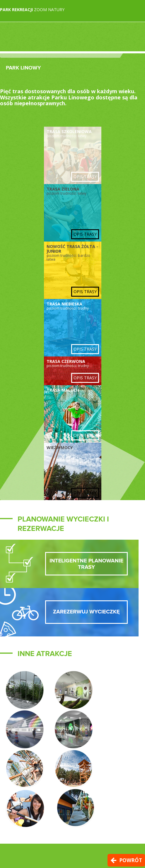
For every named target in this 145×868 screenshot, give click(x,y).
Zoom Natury (32, 10)
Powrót (131, 860)
